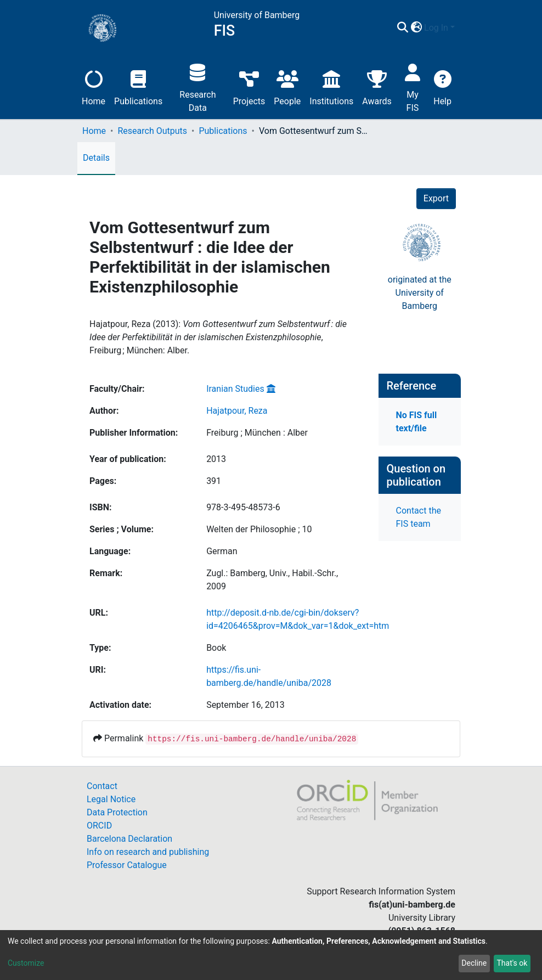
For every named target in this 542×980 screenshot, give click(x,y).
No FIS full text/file (417, 422)
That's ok (512, 963)
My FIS (413, 86)
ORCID (99, 826)
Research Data (197, 86)
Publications (138, 86)
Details (96, 158)
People (287, 86)
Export (436, 198)
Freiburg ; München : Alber (257, 433)
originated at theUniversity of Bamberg (420, 293)
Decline (474, 963)
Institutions (331, 86)
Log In (436, 28)
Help (442, 86)
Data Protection (117, 812)
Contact (102, 786)
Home (94, 86)
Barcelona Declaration (129, 839)
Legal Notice (111, 799)
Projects (249, 86)
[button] (416, 28)
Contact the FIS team (419, 517)
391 (214, 481)
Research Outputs (152, 131)
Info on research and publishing (148, 852)
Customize (26, 963)
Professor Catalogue (127, 865)
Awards (377, 86)
